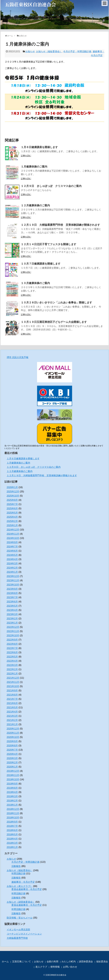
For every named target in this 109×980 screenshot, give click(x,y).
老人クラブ (41, 967)
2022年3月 (12, 665)
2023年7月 (12, 597)
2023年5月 (12, 606)
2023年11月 (13, 580)
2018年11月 (13, 813)
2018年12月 (13, 809)
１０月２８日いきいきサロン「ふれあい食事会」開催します (56, 303)
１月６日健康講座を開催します (39, 147)
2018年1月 (12, 847)
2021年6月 (12, 703)
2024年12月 (13, 530)
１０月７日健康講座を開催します (41, 264)
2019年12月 (13, 771)
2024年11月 (13, 534)
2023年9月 (12, 589)
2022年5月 (12, 657)
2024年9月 (12, 542)
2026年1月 (12, 487)
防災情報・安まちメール (20, 918)
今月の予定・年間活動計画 (77, 51)
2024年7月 (12, 547)
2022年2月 (12, 669)
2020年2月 (12, 763)
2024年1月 (12, 572)
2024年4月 (12, 559)
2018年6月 (12, 830)
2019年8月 (12, 788)
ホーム (5, 962)
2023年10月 (13, 585)
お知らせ (30, 51)
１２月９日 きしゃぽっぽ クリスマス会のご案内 (51, 186)
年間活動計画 (18, 873)
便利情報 (55, 967)
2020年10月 (13, 737)
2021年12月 (13, 678)
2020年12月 (13, 729)
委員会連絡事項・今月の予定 (27, 889)
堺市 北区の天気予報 (18, 357)
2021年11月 (13, 682)
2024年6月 (12, 551)
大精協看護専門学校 (17, 938)
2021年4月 (12, 712)
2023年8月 (12, 593)
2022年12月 (13, 627)
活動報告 (16, 866)
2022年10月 (13, 635)
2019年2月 (12, 801)
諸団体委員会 (86, 962)
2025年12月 (13, 492)
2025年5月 (12, 513)
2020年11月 (13, 733)
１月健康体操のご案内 (34, 167)
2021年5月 (12, 707)
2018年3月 (12, 843)
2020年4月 (12, 754)
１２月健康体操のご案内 (35, 205)
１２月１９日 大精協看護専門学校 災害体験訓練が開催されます (60, 225)
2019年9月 (12, 784)
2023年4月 (12, 610)
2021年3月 (12, 716)
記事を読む (26, 156)
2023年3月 (12, 614)
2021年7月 (12, 699)
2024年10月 (13, 538)
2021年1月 (12, 724)
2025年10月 (13, 496)
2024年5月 (12, 555)
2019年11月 (13, 775)
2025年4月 (12, 517)
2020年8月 (12, 746)
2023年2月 (12, 619)
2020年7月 (12, 750)
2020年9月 (12, 741)
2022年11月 (13, 631)
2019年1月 (12, 805)
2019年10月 (13, 779)
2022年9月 (12, 640)
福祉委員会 (102, 962)
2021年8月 (12, 695)
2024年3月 (12, 564)
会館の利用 (53, 962)
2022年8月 (12, 644)
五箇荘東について (22, 962)
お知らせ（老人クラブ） (20, 886)
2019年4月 (12, 792)
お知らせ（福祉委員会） (49, 51)
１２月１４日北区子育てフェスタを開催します (49, 244)
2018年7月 (12, 826)
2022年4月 (12, 661)
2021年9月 (12, 691)
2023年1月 (12, 623)
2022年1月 (12, 674)
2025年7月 (12, 504)
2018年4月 (12, 839)
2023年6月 (12, 602)
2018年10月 (13, 818)
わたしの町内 (69, 962)
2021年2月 (12, 720)
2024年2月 (12, 568)
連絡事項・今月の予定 (23, 882)
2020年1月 (12, 767)
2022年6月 (12, 652)
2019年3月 (12, 796)
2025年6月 (12, 508)
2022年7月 (12, 648)
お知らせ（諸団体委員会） (21, 902)
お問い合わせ (70, 967)
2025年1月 (12, 525)
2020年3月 (12, 758)
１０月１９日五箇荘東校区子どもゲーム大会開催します (54, 322)
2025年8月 (12, 500)
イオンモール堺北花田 (18, 930)
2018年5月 (12, 835)
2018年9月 (12, 822)
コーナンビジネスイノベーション (24, 934)
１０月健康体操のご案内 (35, 283)
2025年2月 (12, 521)
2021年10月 (13, 686)
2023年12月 (13, 576)
